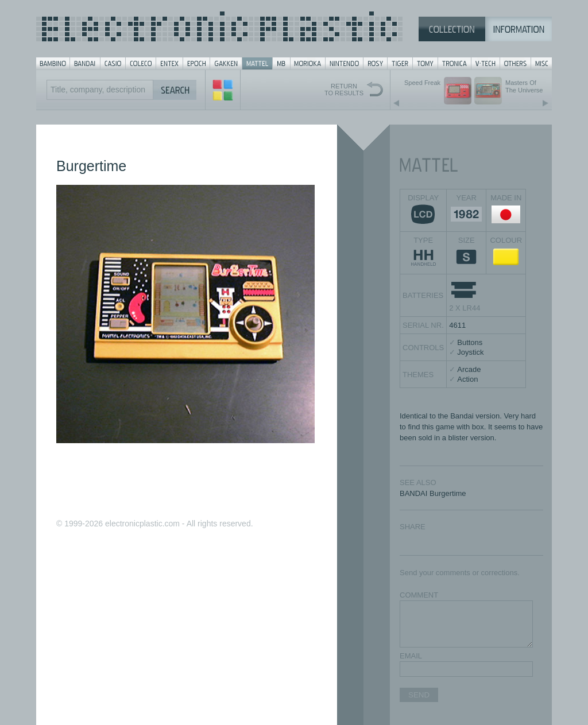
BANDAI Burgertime (433, 493)
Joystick (470, 352)
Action (467, 379)
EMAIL (411, 656)
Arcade (469, 369)
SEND (419, 695)
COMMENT (419, 595)
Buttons (470, 342)
